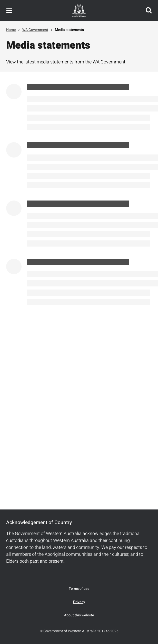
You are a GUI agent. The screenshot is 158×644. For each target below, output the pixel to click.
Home (11, 30)
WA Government (35, 30)
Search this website (149, 10)
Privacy (79, 602)
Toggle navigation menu (9, 10)
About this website (79, 615)
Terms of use (79, 589)
